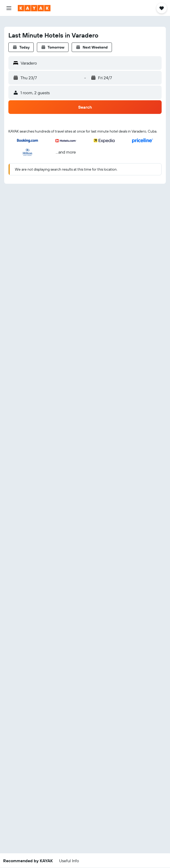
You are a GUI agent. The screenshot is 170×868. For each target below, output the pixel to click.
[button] (9, 8)
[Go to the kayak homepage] (34, 8)
